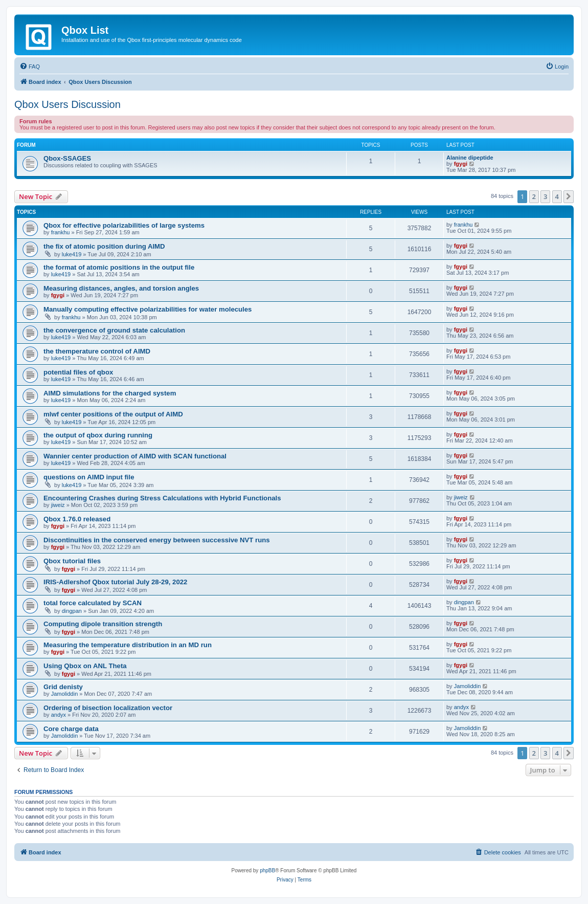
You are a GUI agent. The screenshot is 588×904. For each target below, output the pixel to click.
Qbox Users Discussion (67, 104)
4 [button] (557, 196)
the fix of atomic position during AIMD (104, 246)
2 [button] (534, 196)
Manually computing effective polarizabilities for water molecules (148, 309)
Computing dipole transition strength (103, 624)
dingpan (72, 611)
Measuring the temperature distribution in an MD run (128, 645)
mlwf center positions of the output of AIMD (113, 414)
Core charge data (71, 729)
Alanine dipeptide (470, 158)
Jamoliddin (65, 694)
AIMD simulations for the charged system (110, 393)
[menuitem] (30, 67)
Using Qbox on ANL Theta (85, 666)
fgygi (461, 164)
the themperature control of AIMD (97, 351)
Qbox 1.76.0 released (77, 519)
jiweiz (58, 505)
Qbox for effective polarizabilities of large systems (124, 225)
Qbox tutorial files (72, 561)
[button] (569, 196)
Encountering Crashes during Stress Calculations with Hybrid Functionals (162, 498)
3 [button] (545, 196)
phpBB (267, 870)
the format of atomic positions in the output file (119, 267)
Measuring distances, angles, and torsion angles (121, 288)
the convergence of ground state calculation (114, 330)
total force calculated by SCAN (93, 603)
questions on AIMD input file (89, 477)
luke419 (72, 254)
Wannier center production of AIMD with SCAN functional (135, 456)
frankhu (61, 232)
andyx (59, 715)
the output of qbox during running (98, 435)
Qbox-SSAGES (67, 158)
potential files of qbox (78, 372)
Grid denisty (63, 687)
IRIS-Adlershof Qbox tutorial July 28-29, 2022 (115, 582)
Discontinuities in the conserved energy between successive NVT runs (157, 540)
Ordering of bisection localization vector (108, 708)
